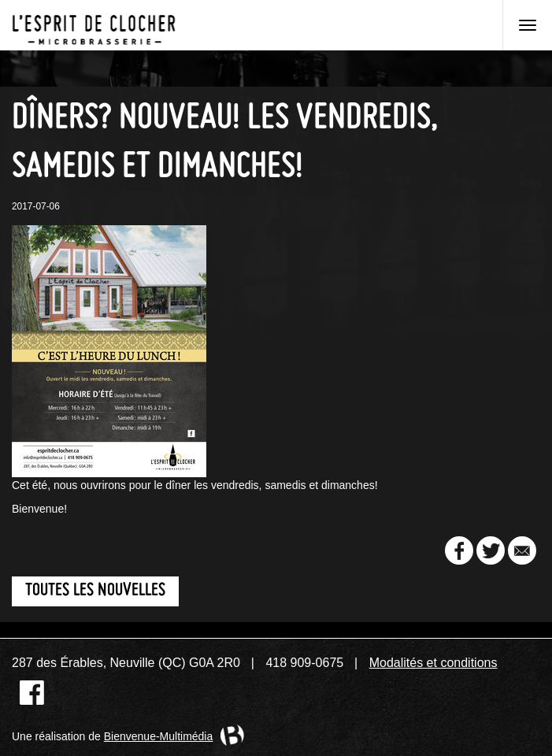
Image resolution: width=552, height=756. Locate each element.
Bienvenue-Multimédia (159, 736)
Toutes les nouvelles (95, 591)
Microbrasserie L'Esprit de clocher (94, 25)
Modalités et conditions (433, 663)
